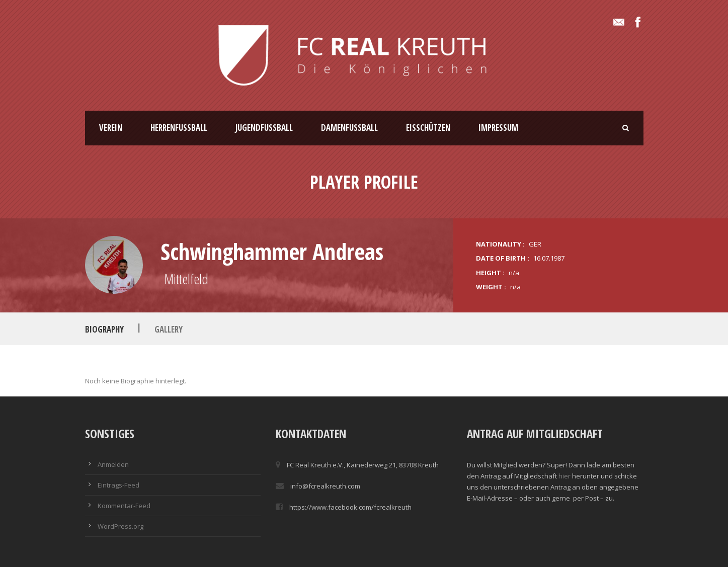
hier (564, 476)
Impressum (498, 128)
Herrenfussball (179, 128)
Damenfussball (349, 128)
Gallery (169, 329)
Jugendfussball (264, 128)
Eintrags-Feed (118, 485)
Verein (111, 128)
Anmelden (113, 464)
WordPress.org (120, 526)
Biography (104, 329)
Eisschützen (428, 128)
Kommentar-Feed (124, 506)
